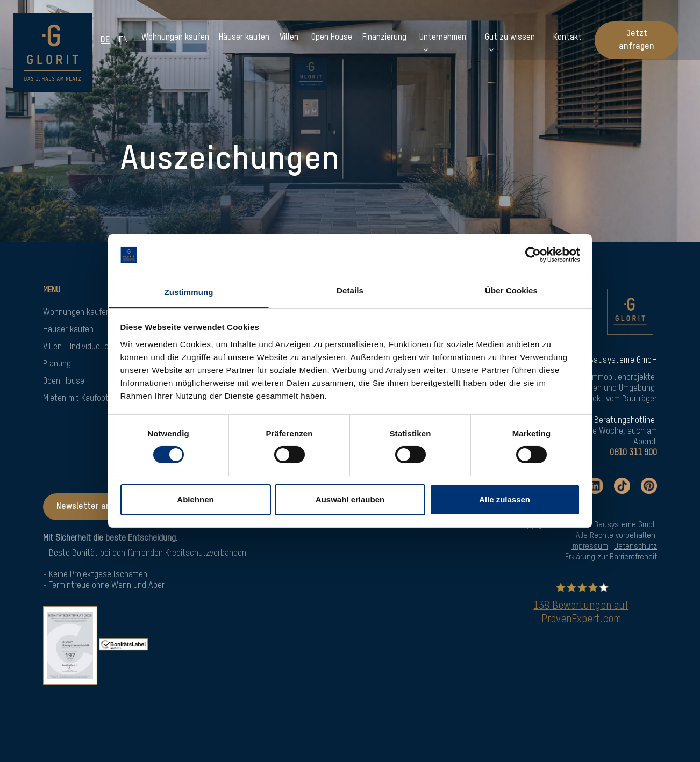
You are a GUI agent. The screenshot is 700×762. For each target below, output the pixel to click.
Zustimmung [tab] (189, 292)
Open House (64, 382)
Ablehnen (195, 499)
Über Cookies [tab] (511, 290)
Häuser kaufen (68, 330)
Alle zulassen (505, 499)
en (124, 40)
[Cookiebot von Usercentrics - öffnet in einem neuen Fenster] (533, 255)
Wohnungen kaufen (77, 313)
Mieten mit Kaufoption (81, 399)
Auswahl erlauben (350, 499)
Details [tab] (350, 290)
